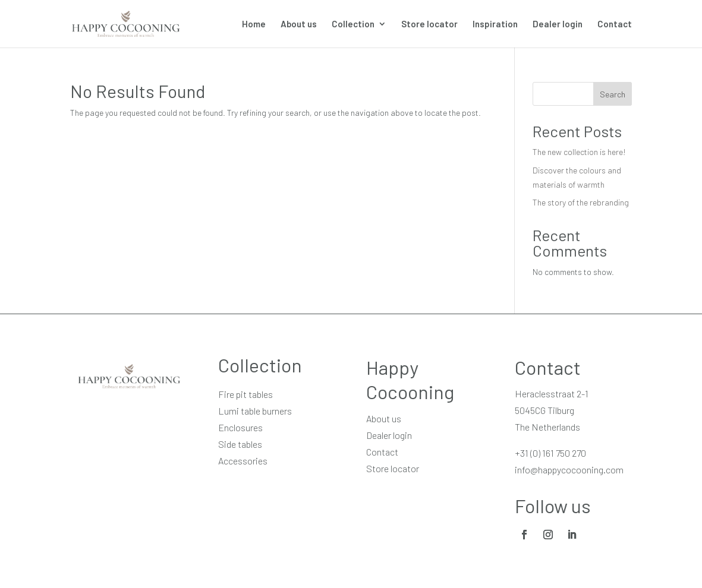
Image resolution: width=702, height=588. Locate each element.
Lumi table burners (255, 411)
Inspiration (495, 24)
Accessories (243, 461)
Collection (353, 24)
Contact (615, 24)
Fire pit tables (245, 394)
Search (613, 94)
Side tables (240, 444)
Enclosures (240, 427)
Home (254, 24)
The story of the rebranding (581, 202)
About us (299, 24)
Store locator (429, 24)
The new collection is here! (579, 152)
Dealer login (558, 24)
